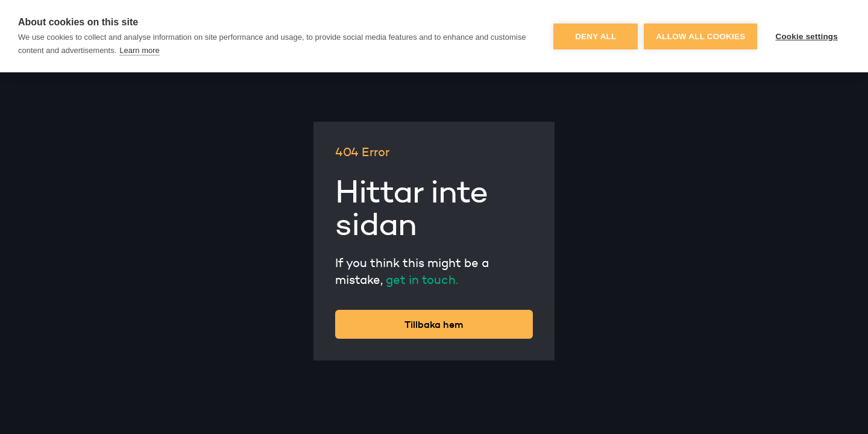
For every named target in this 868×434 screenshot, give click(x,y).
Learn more (139, 50)
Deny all (596, 36)
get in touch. (422, 280)
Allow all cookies (700, 36)
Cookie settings (807, 36)
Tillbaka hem (434, 324)
